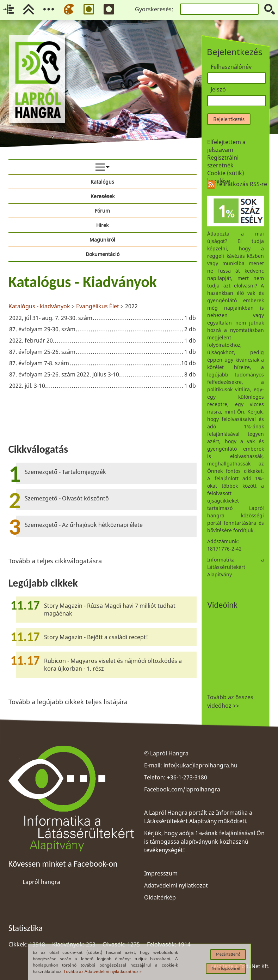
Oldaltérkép (160, 897)
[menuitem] (103, 167)
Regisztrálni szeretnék (223, 161)
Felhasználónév (231, 67)
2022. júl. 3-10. (28, 386)
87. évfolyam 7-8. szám (39, 363)
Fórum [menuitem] (102, 211)
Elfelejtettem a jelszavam (226, 146)
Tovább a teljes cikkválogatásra (55, 561)
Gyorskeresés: (154, 9)
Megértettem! (228, 954)
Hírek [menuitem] (102, 225)
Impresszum (161, 873)
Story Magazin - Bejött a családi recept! (96, 637)
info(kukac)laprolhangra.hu (200, 765)
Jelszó (218, 89)
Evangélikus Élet (98, 306)
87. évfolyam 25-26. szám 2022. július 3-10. (65, 374)
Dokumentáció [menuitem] (103, 254)
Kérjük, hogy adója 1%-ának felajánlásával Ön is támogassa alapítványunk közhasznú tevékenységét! (204, 842)
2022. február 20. (32, 340)
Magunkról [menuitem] (102, 240)
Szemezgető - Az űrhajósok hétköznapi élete (84, 525)
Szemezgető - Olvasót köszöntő (67, 498)
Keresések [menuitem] (103, 196)
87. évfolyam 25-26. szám (42, 352)
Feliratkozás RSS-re (237, 184)
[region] (103, 333)
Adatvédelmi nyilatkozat (176, 885)
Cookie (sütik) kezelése (226, 177)
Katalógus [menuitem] (102, 182)
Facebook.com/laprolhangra (182, 789)
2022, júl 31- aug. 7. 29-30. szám (51, 318)
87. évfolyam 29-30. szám (42, 329)
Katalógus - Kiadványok (83, 282)
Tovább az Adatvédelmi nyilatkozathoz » (103, 971)
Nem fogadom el (226, 968)
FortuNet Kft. (254, 966)
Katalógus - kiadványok (39, 306)
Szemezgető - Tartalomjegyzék (65, 472)
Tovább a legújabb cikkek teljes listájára (68, 702)
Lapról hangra (41, 882)
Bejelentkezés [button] (229, 119)
